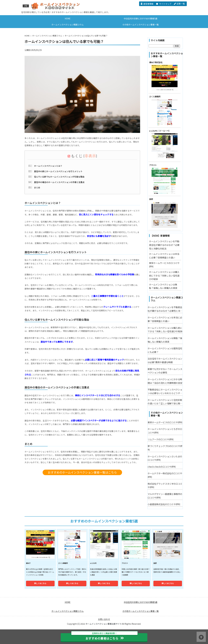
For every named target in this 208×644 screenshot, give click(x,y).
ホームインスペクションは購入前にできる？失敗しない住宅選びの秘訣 (164, 275)
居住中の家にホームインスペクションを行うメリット (58, 172)
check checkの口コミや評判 (162, 467)
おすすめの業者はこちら (104, 637)
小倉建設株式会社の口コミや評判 (164, 504)
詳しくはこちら (40, 600)
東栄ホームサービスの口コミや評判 (165, 422)
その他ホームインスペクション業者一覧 (140, 25)
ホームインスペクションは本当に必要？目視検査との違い (165, 319)
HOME (68, 18)
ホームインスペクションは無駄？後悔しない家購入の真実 (165, 340)
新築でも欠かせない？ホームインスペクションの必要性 (165, 371)
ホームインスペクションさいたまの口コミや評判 (165, 458)
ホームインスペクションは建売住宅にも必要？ (165, 350)
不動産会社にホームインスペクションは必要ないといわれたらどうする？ (165, 391)
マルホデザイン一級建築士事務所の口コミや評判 (165, 496)
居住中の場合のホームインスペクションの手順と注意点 (59, 183)
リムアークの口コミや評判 (161, 439)
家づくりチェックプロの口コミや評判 (165, 448)
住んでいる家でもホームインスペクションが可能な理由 (59, 178)
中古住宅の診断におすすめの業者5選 (141, 18)
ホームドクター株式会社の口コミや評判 (165, 475)
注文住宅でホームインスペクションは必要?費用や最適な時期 (165, 360)
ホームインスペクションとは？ (48, 167)
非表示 (90, 157)
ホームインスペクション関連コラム (68, 25)
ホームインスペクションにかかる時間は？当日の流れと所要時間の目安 (165, 381)
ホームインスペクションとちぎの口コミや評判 (165, 431)
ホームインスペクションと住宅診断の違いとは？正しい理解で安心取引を (165, 402)
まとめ (37, 189)
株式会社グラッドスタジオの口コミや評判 (165, 485)
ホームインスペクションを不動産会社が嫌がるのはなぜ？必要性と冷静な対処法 (164, 245)
